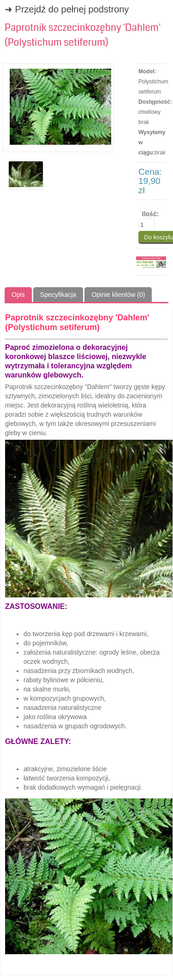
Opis (18, 295)
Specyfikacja (58, 295)
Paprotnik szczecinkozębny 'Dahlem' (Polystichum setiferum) (83, 35)
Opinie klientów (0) (118, 295)
